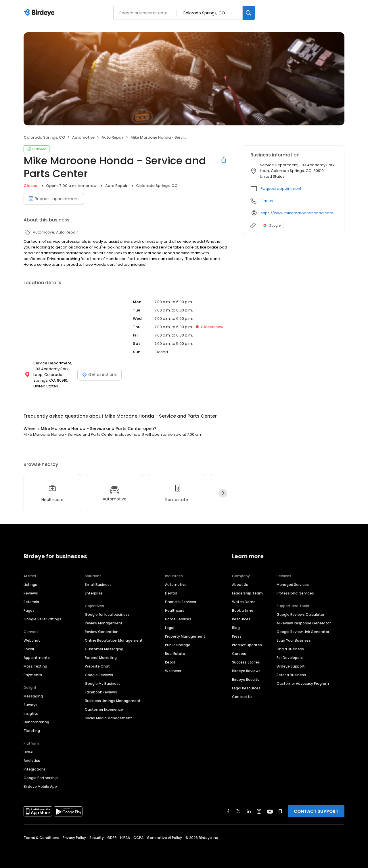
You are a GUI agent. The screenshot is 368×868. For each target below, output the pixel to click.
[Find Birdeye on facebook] (228, 811)
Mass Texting (35, 666)
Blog (236, 628)
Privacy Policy (74, 838)
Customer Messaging (104, 649)
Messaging (33, 696)
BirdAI (28, 752)
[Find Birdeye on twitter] (238, 811)
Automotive (176, 585)
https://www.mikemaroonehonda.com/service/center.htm (298, 213)
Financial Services (181, 602)
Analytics (32, 761)
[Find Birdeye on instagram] (259, 811)
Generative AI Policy (164, 838)
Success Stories (246, 662)
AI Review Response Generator (304, 623)
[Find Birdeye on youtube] (270, 811)
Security (97, 838)
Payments (33, 675)
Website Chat (97, 666)
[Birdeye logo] (40, 13)
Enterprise (94, 593)
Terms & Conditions (41, 838)
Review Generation (102, 632)
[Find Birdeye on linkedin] (249, 811)
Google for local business (107, 614)
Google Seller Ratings (42, 619)
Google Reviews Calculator (300, 614)
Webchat (32, 640)
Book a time (243, 610)
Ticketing (32, 731)
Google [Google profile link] (272, 225)
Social (29, 649)
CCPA (138, 838)
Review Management (104, 623)
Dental (171, 593)
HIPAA (125, 838)
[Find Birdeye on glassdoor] (280, 811)
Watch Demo (244, 602)
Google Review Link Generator (303, 632)
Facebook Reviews (101, 692)
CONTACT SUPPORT (316, 811)
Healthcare (175, 610)
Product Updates (247, 645)
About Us (240, 585)
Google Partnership (41, 778)
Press (237, 636)
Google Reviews (99, 675)
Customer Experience (104, 709)
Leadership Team (247, 593)
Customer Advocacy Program (303, 683)
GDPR (112, 838)
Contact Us (242, 697)
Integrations (35, 769)
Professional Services (295, 593)
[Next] (223, 493)
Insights (31, 713)
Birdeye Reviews (246, 671)
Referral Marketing (101, 658)
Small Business (98, 585)
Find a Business (290, 649)
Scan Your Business (294, 640)
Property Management (185, 636)
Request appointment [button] (281, 189)
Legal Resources (246, 688)
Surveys (30, 705)
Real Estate (175, 654)
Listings (30, 585)
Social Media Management (108, 718)
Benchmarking (36, 722)
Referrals (31, 602)
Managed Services (293, 585)
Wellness (173, 671)
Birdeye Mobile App (40, 786)
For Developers (290, 658)
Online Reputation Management (114, 640)
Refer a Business (291, 675)
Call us (267, 201)
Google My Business (103, 683)
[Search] (249, 13)
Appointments (37, 658)
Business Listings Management (113, 701)
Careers (239, 654)
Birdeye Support (291, 666)
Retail (170, 662)
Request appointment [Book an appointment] (54, 199)
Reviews (31, 593)
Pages (29, 610)
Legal (170, 628)
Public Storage (178, 645)
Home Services (178, 619)
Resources (241, 619)
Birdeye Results (246, 679)
